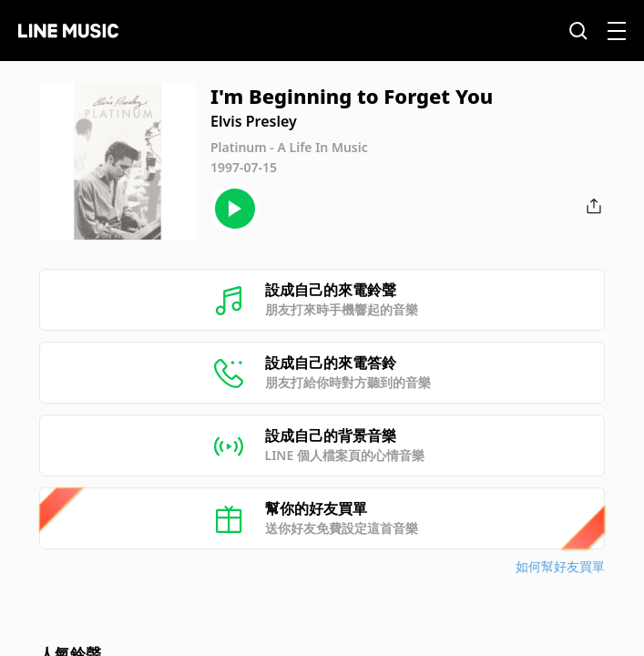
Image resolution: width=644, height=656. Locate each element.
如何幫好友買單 (560, 566)
